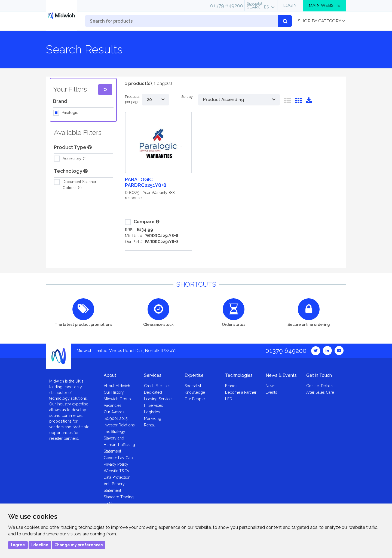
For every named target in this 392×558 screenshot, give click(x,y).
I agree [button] (18, 545)
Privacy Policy (116, 464)
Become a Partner (241, 392)
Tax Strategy (114, 432)
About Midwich (117, 386)
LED (229, 399)
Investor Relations (119, 425)
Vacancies (113, 405)
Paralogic (70, 113)
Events (271, 392)
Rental (149, 425)
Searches (258, 5)
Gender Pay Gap (118, 458)
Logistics (152, 412)
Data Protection (117, 477)
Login (290, 5)
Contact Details (319, 386)
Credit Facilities (157, 386)
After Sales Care (320, 392)
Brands (231, 386)
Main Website (324, 5)
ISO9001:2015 (116, 418)
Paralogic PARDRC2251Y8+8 (146, 182)
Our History (114, 392)
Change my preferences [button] (79, 545)
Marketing (153, 418)
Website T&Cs (116, 471)
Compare (140, 222)
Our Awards (114, 412)
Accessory (75, 159)
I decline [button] (40, 545)
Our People (195, 399)
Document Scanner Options (79, 184)
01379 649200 (227, 5)
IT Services (154, 405)
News (271, 386)
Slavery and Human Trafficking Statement (119, 445)
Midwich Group (117, 399)
